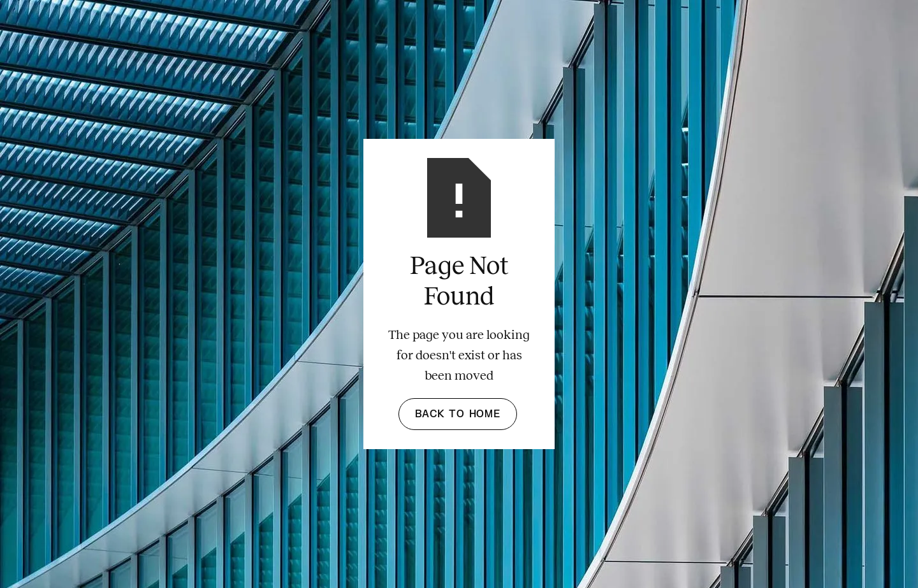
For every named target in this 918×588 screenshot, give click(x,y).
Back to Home (458, 414)
